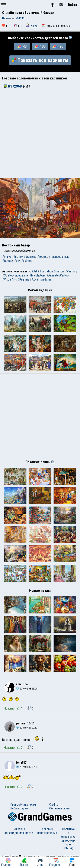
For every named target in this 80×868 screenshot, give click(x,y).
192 (58, 46)
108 (40, 46)
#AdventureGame (41, 279)
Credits (54, 805)
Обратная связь (60, 808)
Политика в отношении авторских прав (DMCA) (68, 839)
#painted (27, 261)
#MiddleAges (37, 275)
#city (17, 261)
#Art (34, 271)
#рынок (18, 257)
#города (43, 257)
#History (59, 271)
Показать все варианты (40, 60)
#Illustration (45, 271)
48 (22, 46)
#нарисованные (59, 257)
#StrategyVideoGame (15, 275)
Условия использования (47, 831)
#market (7, 257)
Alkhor (35, 26)
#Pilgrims (23, 279)
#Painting (71, 271)
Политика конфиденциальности (19, 831)
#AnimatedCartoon (58, 275)
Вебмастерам (19, 808)
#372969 (13, 86)
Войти (73, 5)
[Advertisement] (40, 136)
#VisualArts (9, 279)
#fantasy (8, 261)
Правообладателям (23, 805)
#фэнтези (30, 257)
